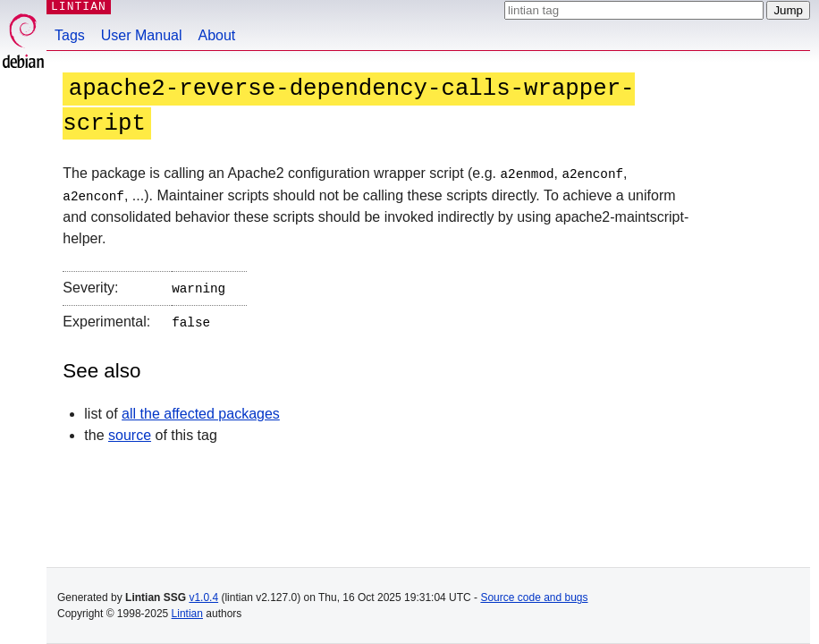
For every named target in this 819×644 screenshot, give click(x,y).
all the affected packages (201, 410)
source (130, 432)
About (217, 35)
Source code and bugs (534, 597)
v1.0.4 (203, 597)
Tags (70, 35)
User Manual (142, 35)
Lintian (187, 614)
